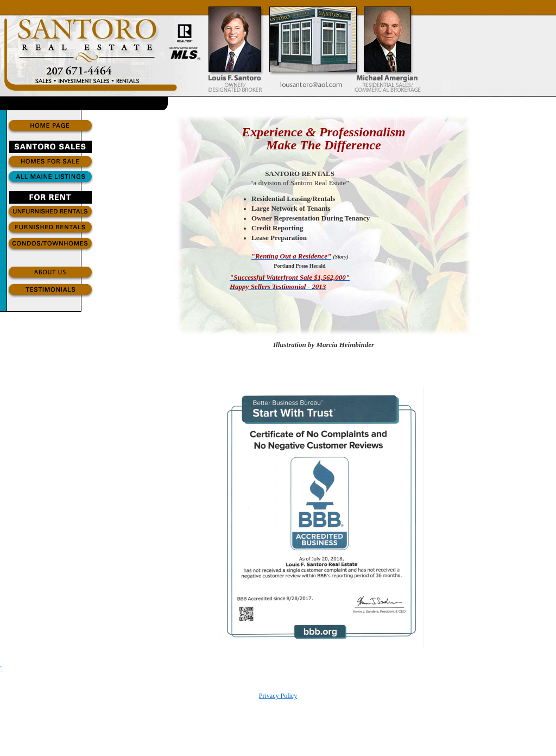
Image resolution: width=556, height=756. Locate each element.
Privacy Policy (278, 696)
